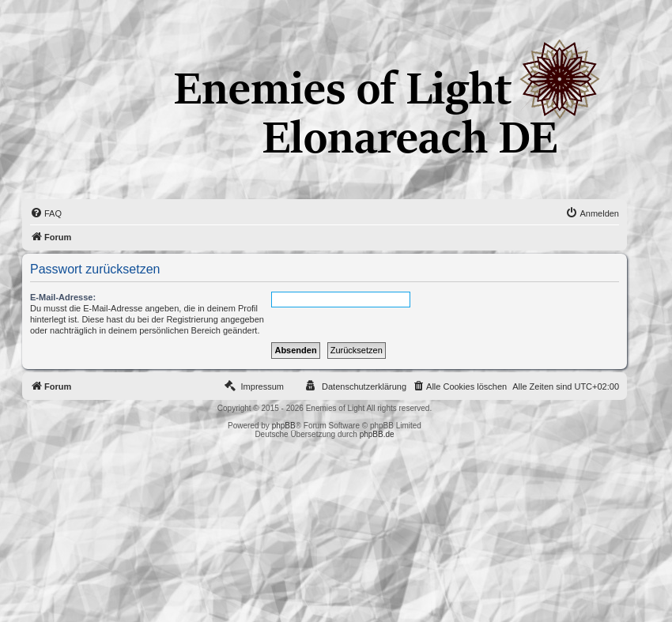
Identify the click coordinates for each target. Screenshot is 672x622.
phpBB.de (377, 434)
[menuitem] (46, 213)
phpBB (284, 426)
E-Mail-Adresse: (63, 297)
